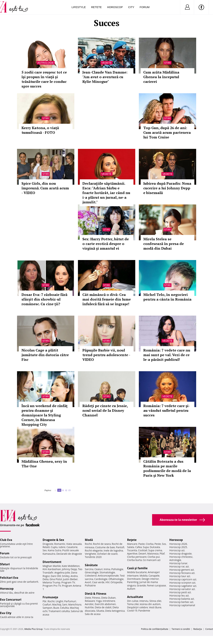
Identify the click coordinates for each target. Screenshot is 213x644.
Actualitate (135, 597)
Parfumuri (70, 601)
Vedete (106, 63)
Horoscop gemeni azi (182, 570)
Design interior (150, 579)
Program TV (68, 582)
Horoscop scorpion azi (182, 583)
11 (63, 490)
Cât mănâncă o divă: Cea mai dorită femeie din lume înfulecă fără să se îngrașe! (107, 299)
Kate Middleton (71, 566)
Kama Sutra (54, 550)
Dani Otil (56, 576)
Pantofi (120, 547)
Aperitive (132, 554)
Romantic (60, 544)
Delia (46, 579)
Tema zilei (133, 604)
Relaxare (90, 601)
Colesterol (91, 576)
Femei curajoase (156, 585)
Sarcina (89, 569)
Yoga (99, 601)
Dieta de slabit (103, 607)
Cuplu (54, 547)
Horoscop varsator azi (182, 589)
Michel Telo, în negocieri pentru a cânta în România (167, 297)
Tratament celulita (59, 611)
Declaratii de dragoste (69, 554)
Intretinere (109, 601)
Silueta (100, 611)
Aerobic (89, 604)
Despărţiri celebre (137, 607)
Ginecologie (92, 572)
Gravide (141, 585)
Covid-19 (132, 611)
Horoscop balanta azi (182, 599)
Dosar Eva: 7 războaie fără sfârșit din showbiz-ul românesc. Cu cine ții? (44, 299)
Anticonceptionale (108, 576)
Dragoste (48, 544)
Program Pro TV (52, 586)
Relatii (46, 547)
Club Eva (6, 540)
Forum (145, 7)
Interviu (144, 601)
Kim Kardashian (52, 569)
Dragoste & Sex (53, 540)
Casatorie (72, 547)
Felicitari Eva (9, 578)
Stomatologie (107, 572)
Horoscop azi (177, 550)
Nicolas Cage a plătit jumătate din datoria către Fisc (45, 355)
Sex (45, 550)
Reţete (132, 540)
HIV (108, 582)
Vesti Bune (155, 607)
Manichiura (75, 604)
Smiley (66, 576)
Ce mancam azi (152, 560)
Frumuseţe (50, 597)
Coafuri (47, 604)
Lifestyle (79, 7)
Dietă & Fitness (96, 594)
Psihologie (117, 569)
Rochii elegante (94, 550)
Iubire (62, 547)
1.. (56, 490)
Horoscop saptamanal (182, 605)
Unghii (59, 601)
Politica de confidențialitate (155, 629)
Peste (158, 544)
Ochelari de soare (107, 554)
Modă (89, 540)
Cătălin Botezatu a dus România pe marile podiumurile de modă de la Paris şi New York (167, 468)
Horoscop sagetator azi (183, 586)
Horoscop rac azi (179, 566)
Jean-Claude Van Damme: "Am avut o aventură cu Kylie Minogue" (105, 77)
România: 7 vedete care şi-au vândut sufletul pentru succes (167, 410)
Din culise (133, 601)
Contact (209, 629)
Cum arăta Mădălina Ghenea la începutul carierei (161, 77)
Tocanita (132, 550)
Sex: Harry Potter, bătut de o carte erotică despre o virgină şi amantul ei (106, 244)
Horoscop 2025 (178, 547)
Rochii (51, 601)
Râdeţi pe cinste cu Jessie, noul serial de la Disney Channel (105, 410)
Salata (131, 547)
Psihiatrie (90, 585)
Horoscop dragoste (180, 554)
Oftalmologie (116, 579)
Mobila (143, 576)
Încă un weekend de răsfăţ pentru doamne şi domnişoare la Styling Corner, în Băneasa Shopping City (45, 415)
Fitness (96, 598)
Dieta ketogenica (115, 611)
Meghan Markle (52, 566)
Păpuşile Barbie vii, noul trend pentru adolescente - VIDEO (106, 355)
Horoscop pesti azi (180, 592)
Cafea (139, 547)
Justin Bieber (70, 579)
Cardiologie (101, 579)
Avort (88, 582)
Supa (146, 547)
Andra (74, 576)
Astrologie (46, 63)
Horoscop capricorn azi (183, 579)
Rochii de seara (102, 544)
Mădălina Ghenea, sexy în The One (44, 464)
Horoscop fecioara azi (182, 573)
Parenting (133, 582)
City (131, 7)
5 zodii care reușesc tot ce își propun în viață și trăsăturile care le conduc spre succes (44, 79)
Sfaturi (5, 564)
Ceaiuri (99, 569)
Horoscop (115, 7)
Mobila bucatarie (137, 572)
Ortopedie (116, 582)
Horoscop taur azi (180, 576)
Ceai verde (98, 582)
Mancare (132, 544)
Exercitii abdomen (105, 604)
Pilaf (162, 554)
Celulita (64, 608)
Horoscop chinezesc (181, 557)
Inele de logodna (113, 550)
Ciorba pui (154, 557)
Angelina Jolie (62, 573)
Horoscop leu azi (179, 595)
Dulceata (155, 547)
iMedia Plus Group (33, 629)
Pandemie (144, 611)
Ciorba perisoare (137, 557)
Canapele (154, 576)
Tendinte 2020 (93, 557)
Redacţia (198, 629)
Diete (88, 598)
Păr (45, 601)
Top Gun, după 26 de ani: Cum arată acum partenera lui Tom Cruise (167, 132)
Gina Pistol (56, 579)
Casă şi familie (137, 568)
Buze (56, 608)
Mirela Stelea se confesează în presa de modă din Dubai (164, 244)
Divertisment (52, 562)
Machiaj (57, 604)
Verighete (90, 554)
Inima (107, 569)
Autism (131, 589)
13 (69, 490)
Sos (164, 544)
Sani (65, 604)
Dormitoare (134, 579)
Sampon (47, 608)
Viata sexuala (74, 544)
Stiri (167, 63)
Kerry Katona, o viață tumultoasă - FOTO (40, 130)
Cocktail (143, 550)
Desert (142, 554)
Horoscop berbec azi (181, 602)
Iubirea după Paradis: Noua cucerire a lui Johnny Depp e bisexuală (167, 188)
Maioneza (153, 554)
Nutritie (89, 607)
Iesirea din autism (150, 604)
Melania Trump (52, 582)
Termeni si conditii (181, 629)
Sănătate (91, 565)
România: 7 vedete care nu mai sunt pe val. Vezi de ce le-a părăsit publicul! (167, 355)
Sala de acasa (93, 614)
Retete (96, 7)
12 (66, 490)
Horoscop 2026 (178, 544)
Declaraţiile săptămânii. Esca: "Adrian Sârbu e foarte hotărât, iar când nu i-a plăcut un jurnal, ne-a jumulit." (106, 193)
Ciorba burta (134, 560)
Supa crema (155, 550)
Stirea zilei (155, 601)
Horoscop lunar (178, 563)
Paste (142, 544)
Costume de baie (105, 547)
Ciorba (150, 544)
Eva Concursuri (11, 600)
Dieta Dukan (108, 598)
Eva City (6, 613)
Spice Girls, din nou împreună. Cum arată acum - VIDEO (45, 188)
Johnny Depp (70, 569)
